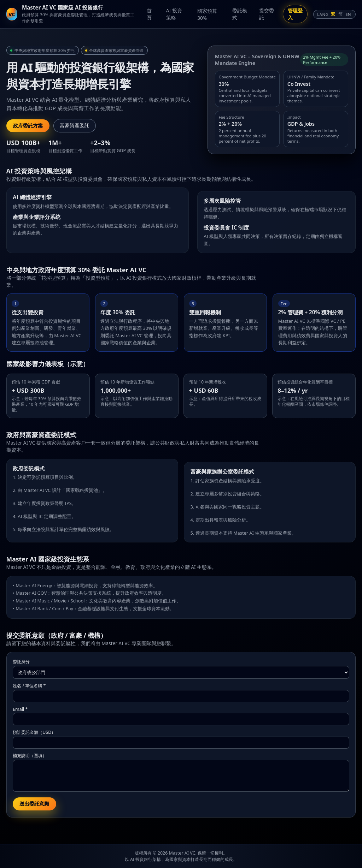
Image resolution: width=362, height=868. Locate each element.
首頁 (149, 14)
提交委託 (267, 14)
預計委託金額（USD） (34, 732)
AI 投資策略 (174, 14)
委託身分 (21, 662)
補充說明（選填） (30, 756)
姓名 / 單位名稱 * (29, 686)
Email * (20, 709)
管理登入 (295, 14)
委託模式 (240, 14)
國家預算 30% (207, 14)
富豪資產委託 (75, 126)
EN (348, 14)
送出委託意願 (34, 804)
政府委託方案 (28, 126)
